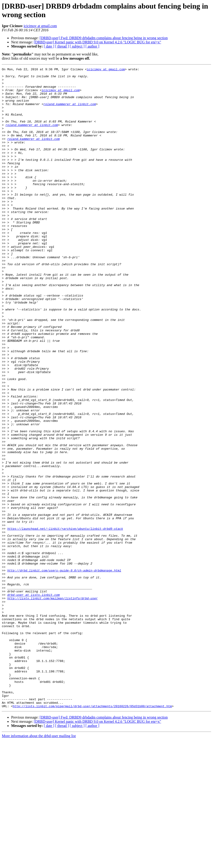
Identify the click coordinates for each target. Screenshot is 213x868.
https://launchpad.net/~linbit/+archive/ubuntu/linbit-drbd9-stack (65, 621)
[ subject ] (77, 46)
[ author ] (92, 46)
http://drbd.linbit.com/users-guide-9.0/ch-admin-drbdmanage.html (64, 671)
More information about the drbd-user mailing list (39, 864)
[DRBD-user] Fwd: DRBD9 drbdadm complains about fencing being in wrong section (104, 38)
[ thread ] (62, 46)
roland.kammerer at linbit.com (70, 112)
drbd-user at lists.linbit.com (33, 700)
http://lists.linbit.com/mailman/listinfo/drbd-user (52, 705)
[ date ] (49, 46)
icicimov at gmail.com (40, 26)
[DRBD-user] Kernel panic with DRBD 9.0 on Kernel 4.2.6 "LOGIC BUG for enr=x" (98, 42)
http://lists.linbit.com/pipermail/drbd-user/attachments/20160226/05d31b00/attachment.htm (92, 834)
